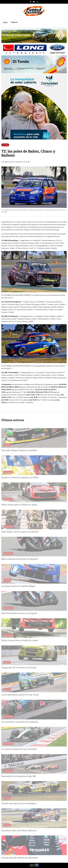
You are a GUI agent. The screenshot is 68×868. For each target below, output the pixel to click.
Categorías (14, 22)
